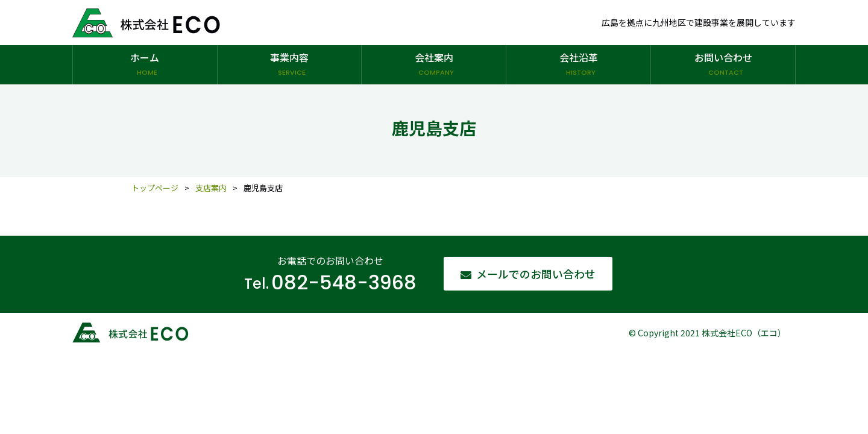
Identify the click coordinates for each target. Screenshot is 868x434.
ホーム (145, 65)
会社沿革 (578, 65)
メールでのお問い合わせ (536, 274)
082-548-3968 (344, 283)
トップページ (155, 188)
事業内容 (290, 65)
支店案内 (211, 188)
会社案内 (434, 65)
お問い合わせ (723, 65)
